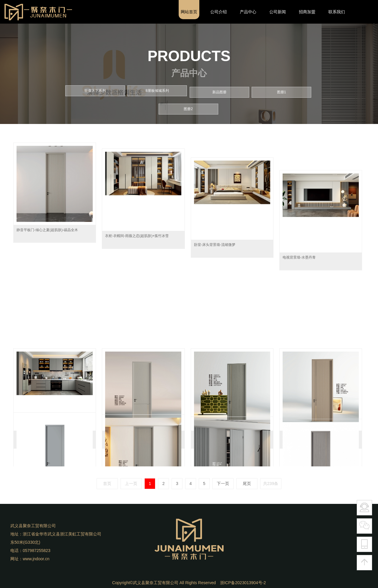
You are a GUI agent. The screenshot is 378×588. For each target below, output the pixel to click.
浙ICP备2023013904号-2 (243, 583)
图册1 (282, 89)
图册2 (188, 106)
